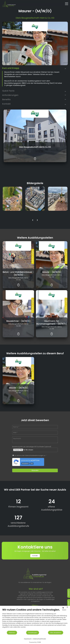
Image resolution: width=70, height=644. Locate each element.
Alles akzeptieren (56, 633)
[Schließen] (67, 607)
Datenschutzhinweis (39, 639)
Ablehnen (12, 633)
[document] (35, 619)
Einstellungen (33, 633)
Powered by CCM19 (35, 642)
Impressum (28, 639)
